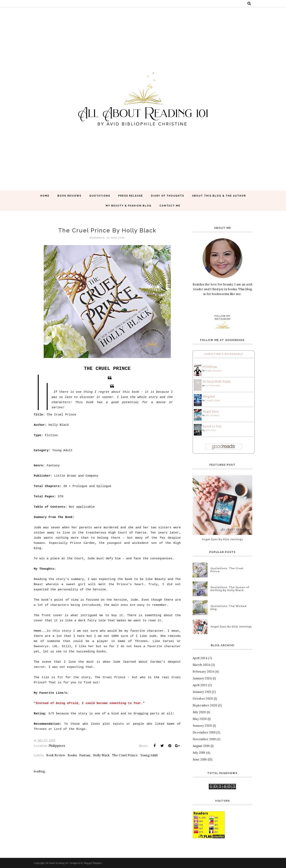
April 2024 (200, 658)
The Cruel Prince (125, 755)
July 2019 (199, 753)
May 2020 (200, 719)
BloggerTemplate (93, 863)
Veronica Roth (213, 400)
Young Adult (149, 755)
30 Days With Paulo (216, 382)
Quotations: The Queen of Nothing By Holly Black (230, 589)
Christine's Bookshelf (224, 354)
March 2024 (201, 665)
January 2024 (202, 678)
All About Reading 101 (57, 863)
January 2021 (202, 692)
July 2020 (199, 712)
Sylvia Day (211, 430)
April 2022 (200, 685)
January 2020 (202, 726)
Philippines (57, 746)
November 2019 (204, 739)
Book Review (56, 755)
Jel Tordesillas (213, 386)
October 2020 (203, 699)
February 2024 (203, 672)
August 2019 (201, 746)
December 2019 (204, 732)
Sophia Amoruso (214, 371)
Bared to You (212, 426)
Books (72, 755)
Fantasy (85, 755)
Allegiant (209, 396)
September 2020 (205, 705)
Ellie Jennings (212, 415)
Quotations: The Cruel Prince (227, 570)
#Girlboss (210, 367)
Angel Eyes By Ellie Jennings (222, 539)
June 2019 (200, 759)
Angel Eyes (211, 411)
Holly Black (101, 755)
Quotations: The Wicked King (229, 608)
